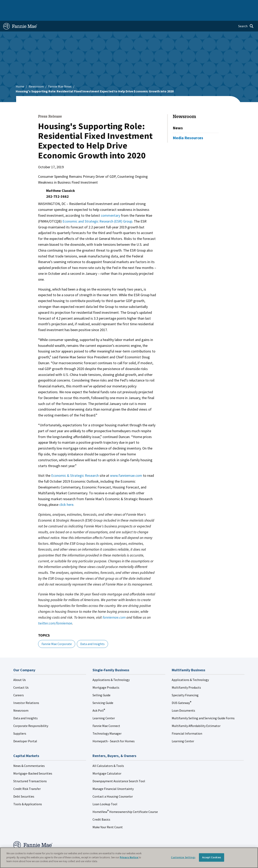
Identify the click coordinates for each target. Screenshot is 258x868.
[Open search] (246, 15)
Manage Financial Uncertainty (113, 777)
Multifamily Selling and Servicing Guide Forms (203, 706)
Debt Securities (24, 785)
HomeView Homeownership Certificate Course (125, 800)
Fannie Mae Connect (106, 714)
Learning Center (104, 706)
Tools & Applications (28, 792)
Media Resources (188, 126)
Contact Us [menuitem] (246, 4)
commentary (110, 204)
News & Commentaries (29, 754)
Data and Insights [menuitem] (192, 4)
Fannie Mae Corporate (57, 632)
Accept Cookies (212, 857)
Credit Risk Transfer (27, 777)
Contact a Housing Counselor (113, 785)
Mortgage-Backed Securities (33, 762)
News (178, 116)
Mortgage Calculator (107, 762)
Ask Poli (99, 699)
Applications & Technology (111, 668)
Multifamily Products (186, 676)
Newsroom (36, 75)
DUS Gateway (182, 691)
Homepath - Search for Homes (114, 729)
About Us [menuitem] (171, 4)
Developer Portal (25, 729)
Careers (19, 683)
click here (66, 493)
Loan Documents (183, 699)
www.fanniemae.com (126, 464)
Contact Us (21, 676)
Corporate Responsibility (31, 714)
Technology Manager (107, 722)
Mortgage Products (106, 676)
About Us (20, 668)
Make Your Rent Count (108, 815)
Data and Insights (92, 632)
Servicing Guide (103, 691)
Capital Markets (88, 4)
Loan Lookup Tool (105, 792)
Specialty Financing (185, 683)
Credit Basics (101, 808)
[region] (129, 858)
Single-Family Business (31, 4)
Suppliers (20, 722)
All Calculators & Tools (108, 754)
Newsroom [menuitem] (213, 4)
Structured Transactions (30, 769)
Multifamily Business (62, 4)
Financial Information (187, 722)
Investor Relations (26, 691)
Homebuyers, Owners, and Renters (124, 4)
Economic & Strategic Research (75, 464)
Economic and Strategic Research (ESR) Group (97, 210)
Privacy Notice (129, 857)
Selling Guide (101, 683)
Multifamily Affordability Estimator (196, 714)
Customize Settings (183, 857)
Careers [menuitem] (230, 4)
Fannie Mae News (60, 75)
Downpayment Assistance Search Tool (119, 769)
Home (9, 4)
